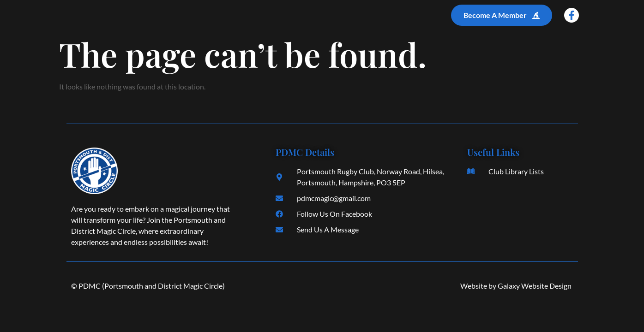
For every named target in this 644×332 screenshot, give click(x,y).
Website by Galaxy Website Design (516, 286)
